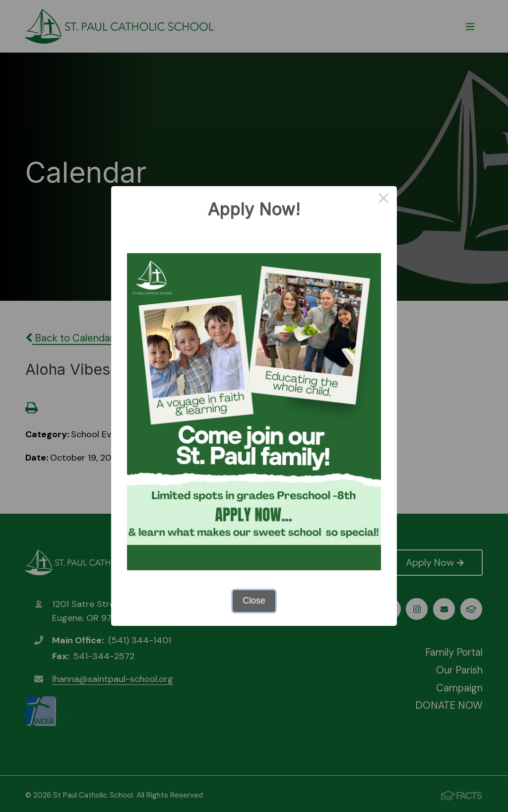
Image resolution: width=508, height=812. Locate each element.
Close (254, 601)
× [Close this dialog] (383, 200)
